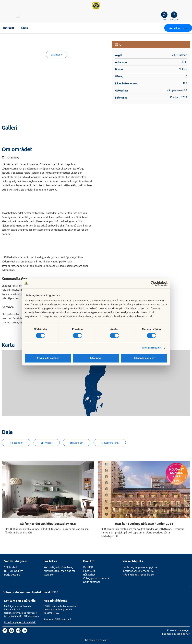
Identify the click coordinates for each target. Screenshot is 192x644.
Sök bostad (11, 567)
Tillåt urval (96, 358)
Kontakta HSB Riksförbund (57, 619)
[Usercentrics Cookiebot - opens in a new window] (153, 283)
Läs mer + (57, 54)
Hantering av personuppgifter (140, 567)
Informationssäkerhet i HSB (138, 571)
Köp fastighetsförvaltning (58, 567)
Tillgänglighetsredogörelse (138, 574)
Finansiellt (89, 571)
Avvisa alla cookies (48, 358)
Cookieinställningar (178, 630)
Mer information (152, 348)
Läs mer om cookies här (176, 633)
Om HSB (88, 567)
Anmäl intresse (178, 28)
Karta (24, 28)
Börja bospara (12, 574)
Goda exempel (91, 582)
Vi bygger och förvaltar (96, 578)
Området (9, 28)
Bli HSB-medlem (14, 571)
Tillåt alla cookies (144, 358)
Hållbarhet (89, 574)
